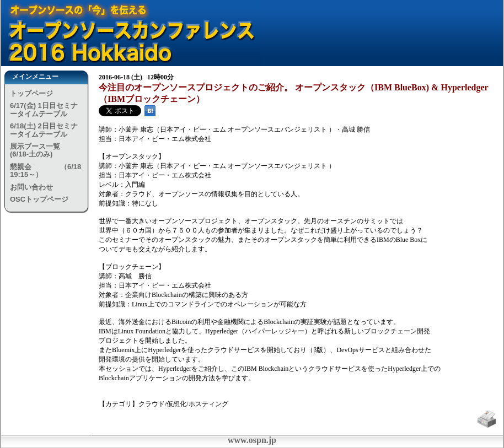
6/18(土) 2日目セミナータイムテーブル (44, 130)
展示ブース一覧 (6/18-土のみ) (47, 150)
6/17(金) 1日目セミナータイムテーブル (44, 109)
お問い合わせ (31, 187)
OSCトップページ (39, 199)
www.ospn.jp (252, 440)
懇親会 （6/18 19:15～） (45, 171)
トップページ (31, 93)
